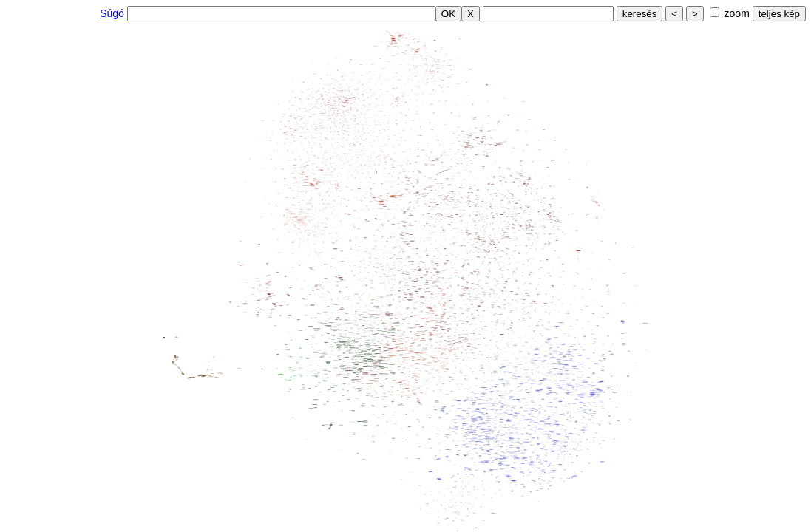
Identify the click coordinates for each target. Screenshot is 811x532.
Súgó (112, 13)
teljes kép (779, 14)
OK (448, 14)
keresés (640, 14)
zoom (737, 13)
